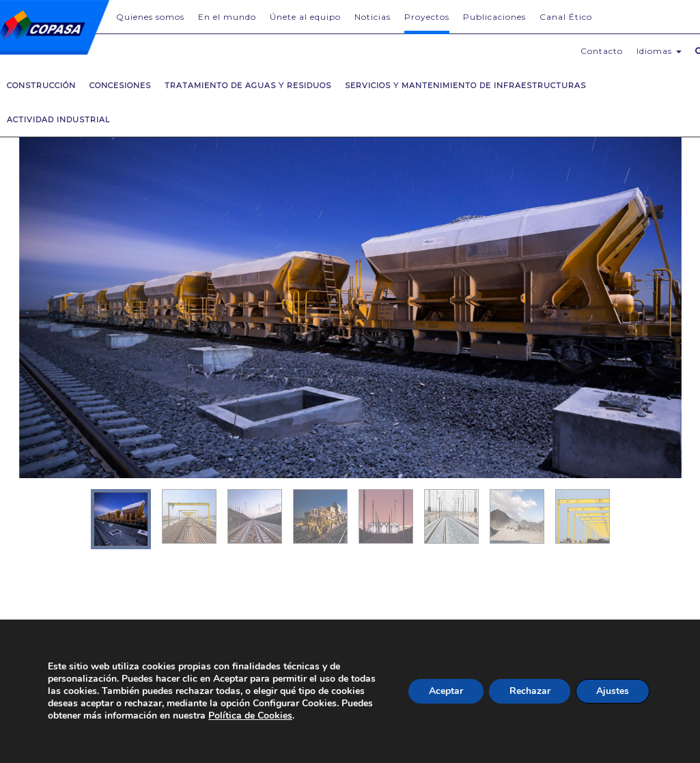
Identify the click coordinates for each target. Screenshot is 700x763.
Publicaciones (494, 17)
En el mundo (227, 17)
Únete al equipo (305, 17)
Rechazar (529, 691)
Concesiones (120, 85)
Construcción (41, 85)
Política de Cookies (250, 716)
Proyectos (427, 17)
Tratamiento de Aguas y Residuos (248, 85)
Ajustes (613, 691)
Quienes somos (150, 17)
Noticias (373, 17)
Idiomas (659, 51)
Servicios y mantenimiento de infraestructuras (465, 85)
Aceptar (445, 691)
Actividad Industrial (58, 120)
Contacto (602, 51)
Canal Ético (566, 17)
